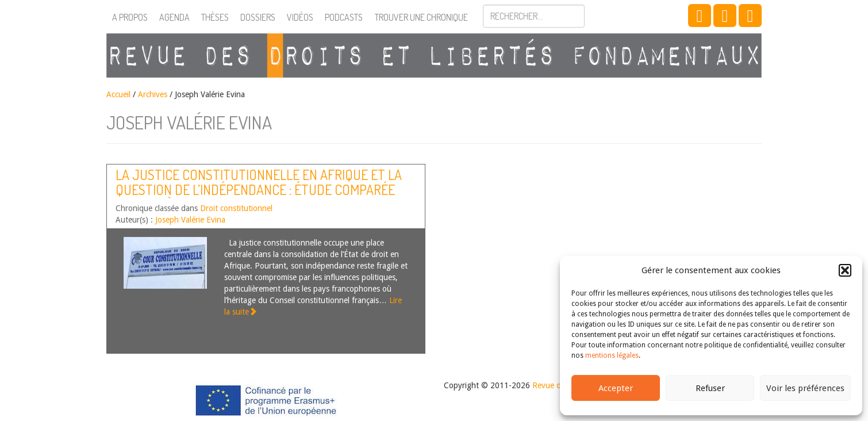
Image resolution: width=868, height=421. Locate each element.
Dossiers (258, 17)
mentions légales (612, 355)
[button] (845, 270)
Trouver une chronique (421, 17)
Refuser (710, 388)
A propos (130, 17)
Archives (153, 94)
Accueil (118, 94)
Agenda (174, 17)
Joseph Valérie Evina (190, 220)
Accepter (616, 388)
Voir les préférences (805, 388)
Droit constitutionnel (236, 208)
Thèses (215, 17)
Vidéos (300, 17)
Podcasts (344, 17)
